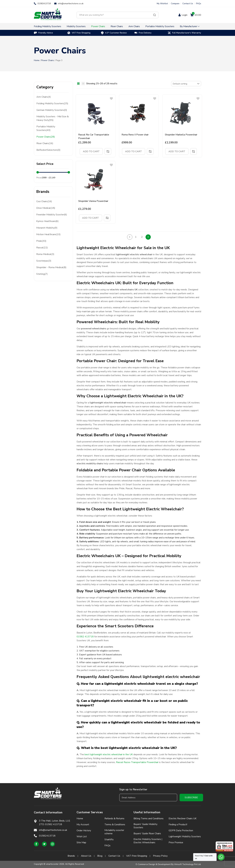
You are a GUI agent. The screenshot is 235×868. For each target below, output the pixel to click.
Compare (175, 4)
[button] (111, 99)
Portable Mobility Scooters (160, 26)
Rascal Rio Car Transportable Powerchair (94, 136)
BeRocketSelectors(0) (48, 150)
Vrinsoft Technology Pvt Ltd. (188, 864)
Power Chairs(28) (46, 137)
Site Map (81, 843)
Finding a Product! (178, 825)
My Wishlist (162, 4)
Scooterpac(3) (44, 261)
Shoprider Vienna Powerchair (93, 201)
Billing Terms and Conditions (149, 819)
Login (184, 15)
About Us (86, 856)
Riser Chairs (117, 26)
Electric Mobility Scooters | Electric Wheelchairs (148, 841)
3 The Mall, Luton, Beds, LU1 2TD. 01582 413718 (55, 823)
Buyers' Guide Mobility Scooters (145, 826)
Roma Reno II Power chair (135, 135)
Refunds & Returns (114, 819)
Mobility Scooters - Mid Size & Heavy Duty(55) (53, 118)
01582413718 (44, 4)
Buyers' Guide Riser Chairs (147, 834)
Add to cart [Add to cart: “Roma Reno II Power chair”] (134, 151)
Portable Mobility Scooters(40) (46, 128)
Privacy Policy (160, 856)
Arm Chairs (134, 26)
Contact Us (188, 4)
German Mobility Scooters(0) (52, 110)
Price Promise (176, 843)
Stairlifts (109, 840)
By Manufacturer (188, 26)
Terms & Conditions (115, 825)
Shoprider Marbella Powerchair (181, 135)
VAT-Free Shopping (137, 856)
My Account (83, 825)
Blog (100, 856)
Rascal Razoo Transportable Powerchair (137, 762)
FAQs (199, 4)
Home (37, 60)
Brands (71, 856)
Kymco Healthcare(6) (47, 221)
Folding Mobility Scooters (48, 26)
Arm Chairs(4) (44, 97)
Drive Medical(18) (46, 208)
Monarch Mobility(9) (47, 228)
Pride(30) (41, 241)
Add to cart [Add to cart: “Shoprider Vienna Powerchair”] (91, 218)
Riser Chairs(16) (45, 143)
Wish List (82, 837)
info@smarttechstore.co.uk (71, 4)
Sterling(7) (42, 274)
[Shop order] (186, 84)
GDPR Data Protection (181, 831)
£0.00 (196, 15)
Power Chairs (98, 26)
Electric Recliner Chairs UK (183, 819)
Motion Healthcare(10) (48, 234)
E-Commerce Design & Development (153, 864)
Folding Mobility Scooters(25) (52, 103)
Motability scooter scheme (114, 832)
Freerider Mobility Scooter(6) (52, 215)
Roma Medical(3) (45, 254)
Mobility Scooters (76, 26)
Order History (84, 831)
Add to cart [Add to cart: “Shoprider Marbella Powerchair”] (177, 151)
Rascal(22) (42, 248)
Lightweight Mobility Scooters (185, 837)
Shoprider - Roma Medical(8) (51, 267)
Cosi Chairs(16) (44, 201)
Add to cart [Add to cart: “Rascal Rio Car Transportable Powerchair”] (91, 151)
